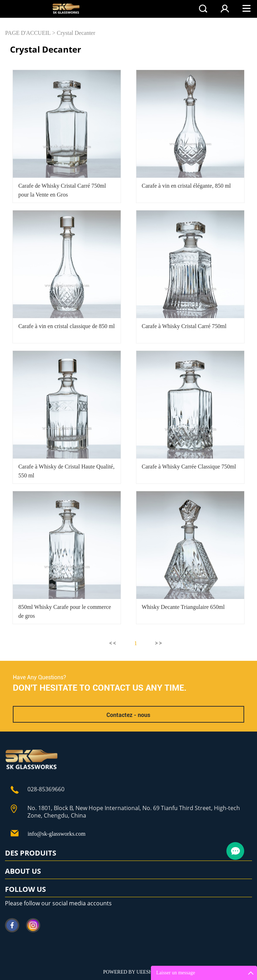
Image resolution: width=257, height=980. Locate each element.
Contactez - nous (128, 715)
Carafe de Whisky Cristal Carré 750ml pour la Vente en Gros (62, 190)
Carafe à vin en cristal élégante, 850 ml (186, 186)
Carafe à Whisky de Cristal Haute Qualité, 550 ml (66, 471)
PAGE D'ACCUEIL (28, 33)
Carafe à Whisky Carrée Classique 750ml (189, 467)
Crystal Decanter (76, 33)
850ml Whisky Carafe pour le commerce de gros (65, 611)
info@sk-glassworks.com (56, 834)
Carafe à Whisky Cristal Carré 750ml (184, 326)
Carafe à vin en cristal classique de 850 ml (66, 326)
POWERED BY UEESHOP (131, 972)
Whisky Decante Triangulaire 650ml (183, 607)
